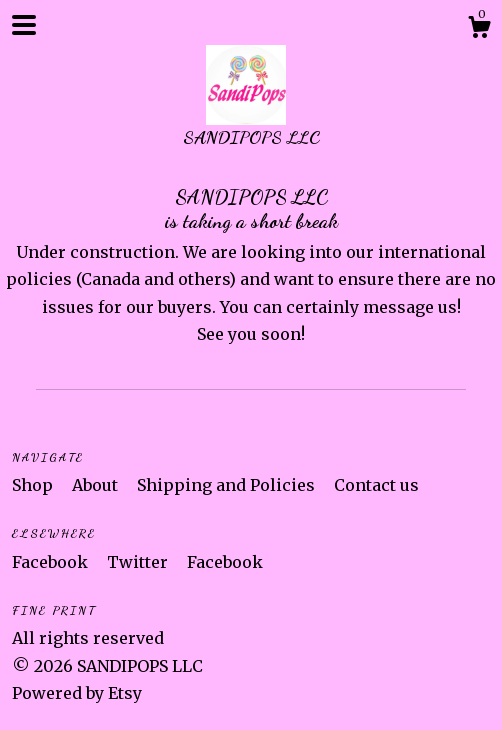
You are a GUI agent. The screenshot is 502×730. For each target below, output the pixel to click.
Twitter (139, 562)
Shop (34, 485)
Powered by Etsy (77, 693)
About (97, 485)
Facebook (52, 562)
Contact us (376, 485)
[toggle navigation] (24, 25)
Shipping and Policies (228, 485)
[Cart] (479, 30)
